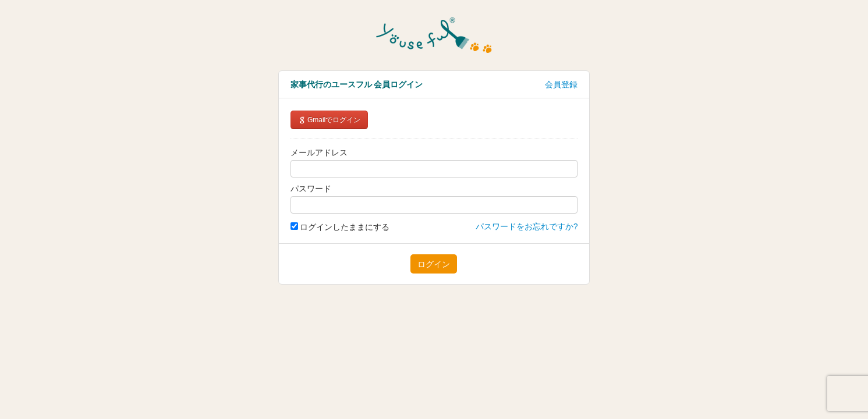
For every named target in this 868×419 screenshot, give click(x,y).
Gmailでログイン (330, 120)
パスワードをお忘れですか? (527, 226)
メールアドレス (319, 152)
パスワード (311, 189)
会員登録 (561, 84)
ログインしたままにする (340, 227)
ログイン (434, 264)
